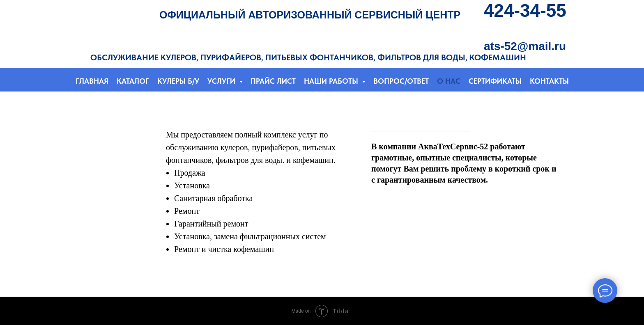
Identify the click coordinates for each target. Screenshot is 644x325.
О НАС (449, 81)
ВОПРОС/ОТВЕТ (401, 81)
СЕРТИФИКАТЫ (495, 81)
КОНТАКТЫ (549, 81)
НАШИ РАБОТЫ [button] (332, 81)
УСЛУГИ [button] (222, 81)
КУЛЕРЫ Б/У (178, 81)
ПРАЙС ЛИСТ (273, 81)
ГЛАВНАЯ (92, 81)
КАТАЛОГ (133, 81)
